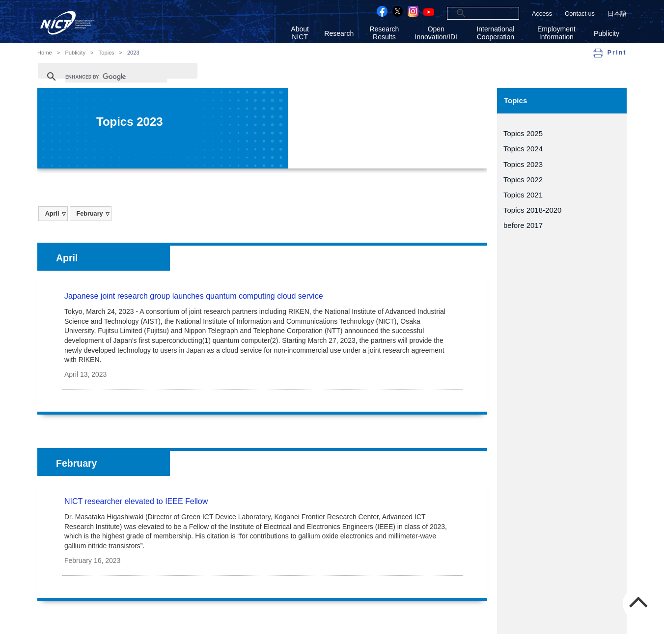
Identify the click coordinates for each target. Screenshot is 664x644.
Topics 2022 (523, 180)
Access (542, 14)
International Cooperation (495, 33)
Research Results (384, 33)
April (52, 214)
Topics (107, 53)
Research (339, 34)
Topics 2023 (523, 164)
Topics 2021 (523, 195)
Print (617, 53)
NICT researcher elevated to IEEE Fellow (136, 501)
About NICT (300, 33)
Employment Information (556, 33)
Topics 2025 (523, 133)
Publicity (607, 34)
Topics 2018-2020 (532, 210)
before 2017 (523, 225)
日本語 (617, 14)
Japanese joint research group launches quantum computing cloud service (194, 296)
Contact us (580, 14)
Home (45, 53)
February (89, 214)
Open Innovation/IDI (436, 33)
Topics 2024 (523, 149)
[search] (471, 13)
